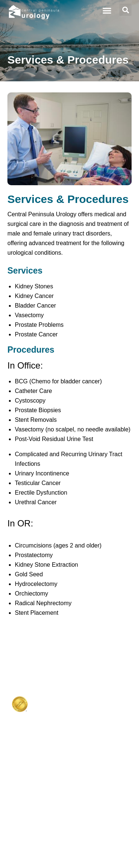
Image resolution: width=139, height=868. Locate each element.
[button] (107, 11)
